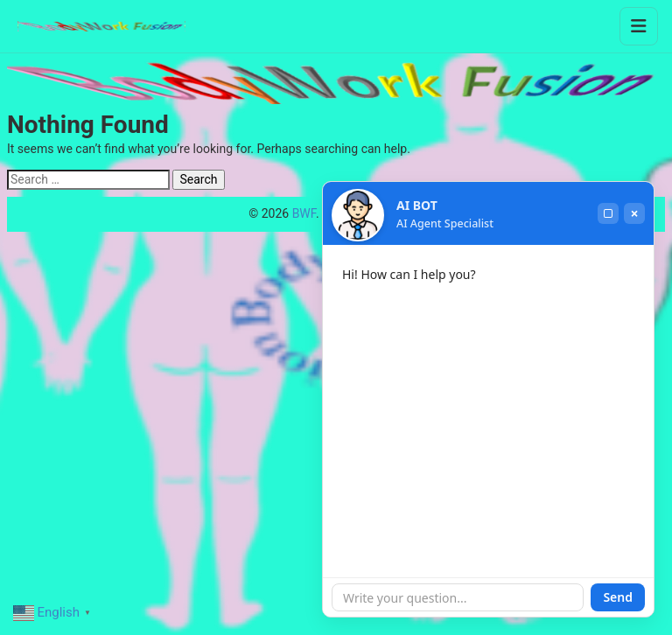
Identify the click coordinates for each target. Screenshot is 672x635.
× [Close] (634, 213)
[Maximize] (608, 213)
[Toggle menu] (639, 26)
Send (618, 597)
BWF (304, 213)
